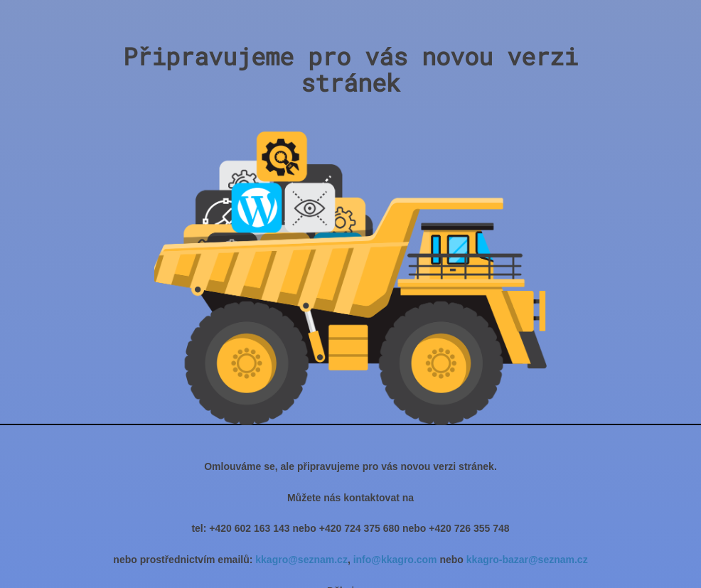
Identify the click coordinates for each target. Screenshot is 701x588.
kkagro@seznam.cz (301, 560)
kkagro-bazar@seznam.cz (527, 560)
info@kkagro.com (395, 560)
